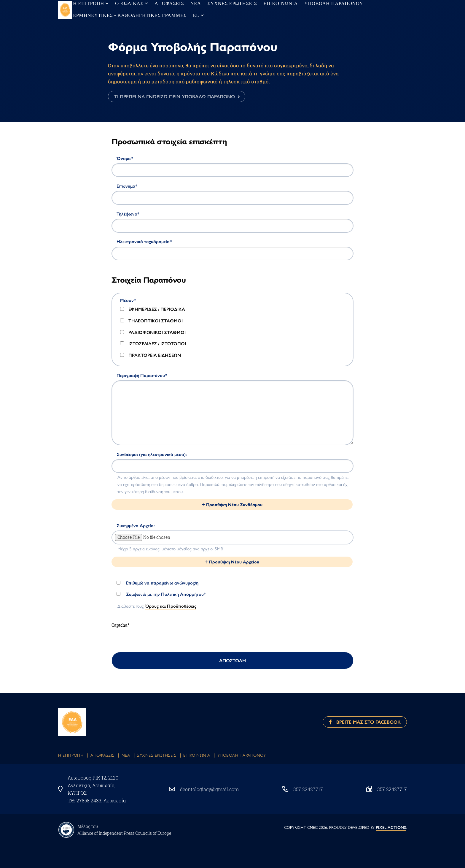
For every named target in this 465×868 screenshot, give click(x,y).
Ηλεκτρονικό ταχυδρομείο (144, 241)
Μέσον (128, 300)
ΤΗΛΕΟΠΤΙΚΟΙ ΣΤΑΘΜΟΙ (151, 321)
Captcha (121, 625)
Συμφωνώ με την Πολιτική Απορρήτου (161, 594)
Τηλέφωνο (128, 214)
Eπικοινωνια (197, 755)
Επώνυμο (127, 186)
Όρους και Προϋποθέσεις (171, 606)
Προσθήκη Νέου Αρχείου (232, 562)
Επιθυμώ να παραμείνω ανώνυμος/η (157, 583)
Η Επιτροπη (71, 755)
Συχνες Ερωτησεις (157, 755)
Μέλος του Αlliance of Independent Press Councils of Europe (124, 830)
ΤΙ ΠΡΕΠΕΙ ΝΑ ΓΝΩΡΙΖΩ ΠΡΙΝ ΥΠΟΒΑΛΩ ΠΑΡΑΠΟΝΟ (175, 96)
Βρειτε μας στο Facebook (365, 722)
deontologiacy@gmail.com (209, 789)
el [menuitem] (180, 15)
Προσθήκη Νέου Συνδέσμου (232, 504)
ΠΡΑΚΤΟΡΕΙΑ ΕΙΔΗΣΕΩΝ (151, 355)
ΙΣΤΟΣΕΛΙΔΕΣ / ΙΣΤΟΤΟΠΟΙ (153, 343)
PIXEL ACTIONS (391, 827)
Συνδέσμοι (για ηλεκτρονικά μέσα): (152, 454)
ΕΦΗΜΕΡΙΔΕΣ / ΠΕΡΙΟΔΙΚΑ (153, 309)
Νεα (126, 755)
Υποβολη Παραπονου (242, 755)
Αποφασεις (102, 755)
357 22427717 (308, 789)
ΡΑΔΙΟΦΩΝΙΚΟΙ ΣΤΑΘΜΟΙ (153, 332)
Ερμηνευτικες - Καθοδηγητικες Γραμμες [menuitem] (123, 15)
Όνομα (125, 158)
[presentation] (157, 640)
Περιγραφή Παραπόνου (142, 375)
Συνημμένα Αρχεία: (136, 525)
